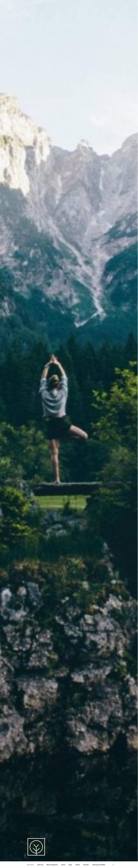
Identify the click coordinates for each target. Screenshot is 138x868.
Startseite (30, 865)
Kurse (63, 865)
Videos (78, 865)
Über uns (40, 865)
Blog (70, 865)
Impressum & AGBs (99, 865)
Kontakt (86, 865)
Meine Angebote (52, 865)
